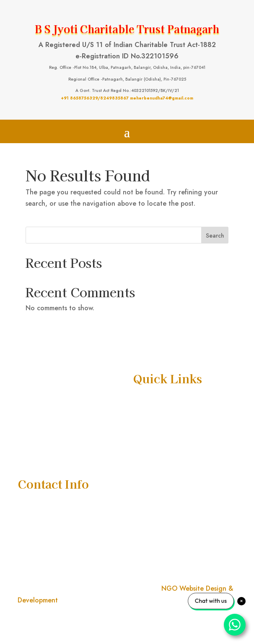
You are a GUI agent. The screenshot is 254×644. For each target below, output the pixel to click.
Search (215, 236)
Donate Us (148, 453)
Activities (146, 434)
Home (141, 398)
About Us (146, 416)
